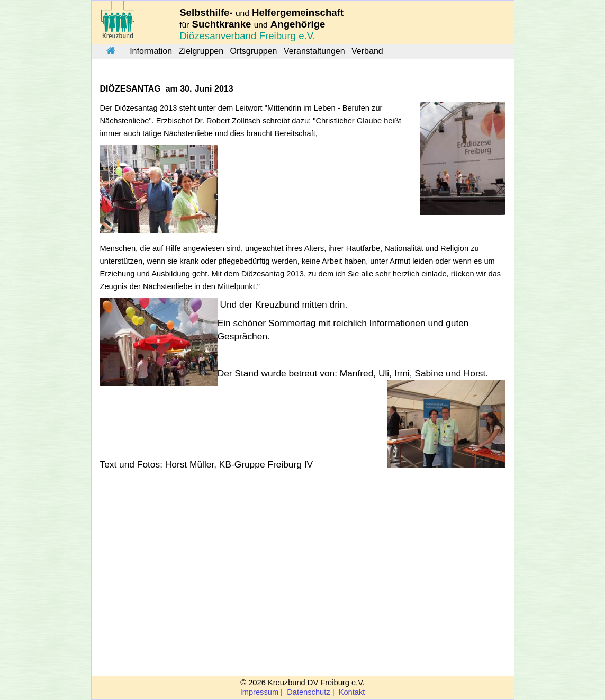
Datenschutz (308, 692)
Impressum (259, 692)
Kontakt (352, 692)
